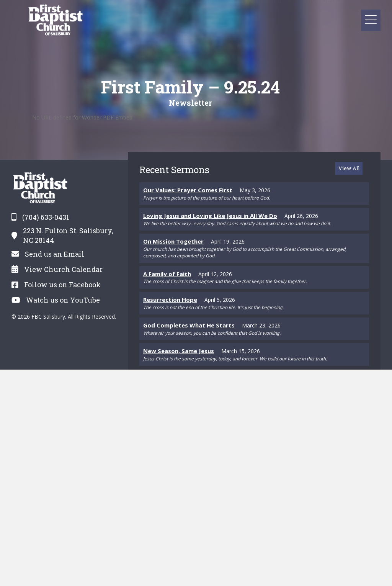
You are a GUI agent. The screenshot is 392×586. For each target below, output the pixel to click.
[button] (371, 20)
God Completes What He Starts (189, 325)
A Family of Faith (167, 274)
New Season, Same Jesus (179, 351)
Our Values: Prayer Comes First (188, 190)
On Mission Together (173, 241)
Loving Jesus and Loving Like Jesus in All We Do (210, 216)
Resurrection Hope (170, 300)
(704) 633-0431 (46, 217)
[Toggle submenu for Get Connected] (290, 11)
